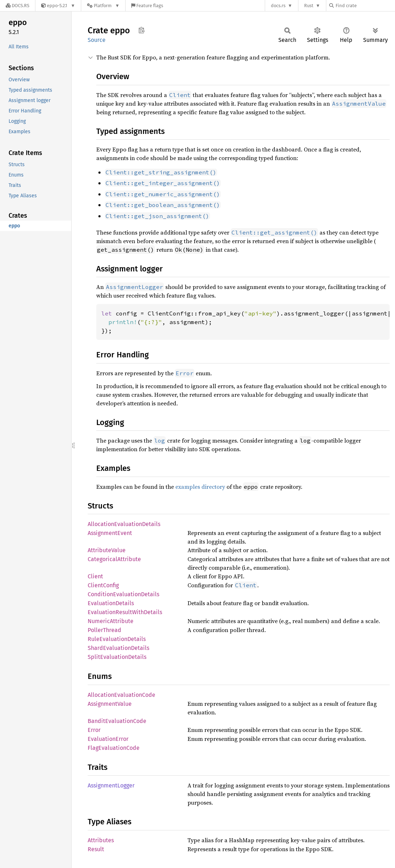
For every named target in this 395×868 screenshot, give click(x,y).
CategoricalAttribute (114, 559)
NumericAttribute (111, 621)
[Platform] (103, 6)
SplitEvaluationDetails (117, 657)
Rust (309, 6)
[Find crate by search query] (365, 6)
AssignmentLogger (111, 785)
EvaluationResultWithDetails (125, 612)
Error (94, 730)
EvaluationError (108, 739)
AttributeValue (107, 550)
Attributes (101, 840)
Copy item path (142, 30)
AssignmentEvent (110, 533)
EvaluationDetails (111, 603)
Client (95, 576)
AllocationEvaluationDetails (124, 524)
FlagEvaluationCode (114, 748)
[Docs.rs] (18, 6)
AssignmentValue (110, 704)
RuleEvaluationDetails (117, 639)
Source (97, 40)
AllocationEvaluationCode (121, 695)
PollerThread (104, 630)
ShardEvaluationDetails (118, 648)
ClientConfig (103, 585)
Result (96, 849)
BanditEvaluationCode (117, 721)
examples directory (200, 487)
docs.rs (278, 6)
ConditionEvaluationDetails (123, 594)
